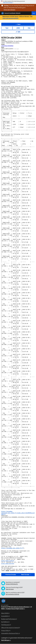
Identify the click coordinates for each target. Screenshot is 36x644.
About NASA (5, 613)
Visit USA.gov (5, 640)
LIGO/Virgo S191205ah (7, 46)
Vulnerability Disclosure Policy (10, 633)
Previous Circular (10, 575)
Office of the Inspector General (10, 628)
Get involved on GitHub (12, 594)
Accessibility (5, 616)
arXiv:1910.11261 (7, 561)
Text (7, 28)
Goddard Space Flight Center (15, 609)
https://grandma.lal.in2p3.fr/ (12, 548)
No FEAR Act (5, 622)
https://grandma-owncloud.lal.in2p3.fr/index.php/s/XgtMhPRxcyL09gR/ (18, 513)
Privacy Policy (5, 631)
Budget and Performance (8, 619)
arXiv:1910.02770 (7, 564)
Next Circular (26, 575)
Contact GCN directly (12, 584)
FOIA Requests (5, 625)
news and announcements (10, 18)
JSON (18, 28)
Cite (29, 28)
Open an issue (10, 589)
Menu (34, 13)
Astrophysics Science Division (20, 607)
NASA (3, 609)
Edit (18, 32)
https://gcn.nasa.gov (9, 10)
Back (18, 24)
